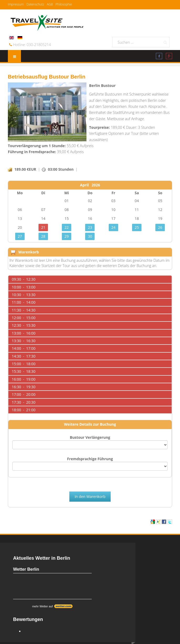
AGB (50, 4)
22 (67, 227)
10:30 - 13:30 (24, 295)
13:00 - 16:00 (24, 333)
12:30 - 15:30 (24, 325)
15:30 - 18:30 (24, 371)
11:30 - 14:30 (24, 310)
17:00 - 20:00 (24, 394)
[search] (141, 42)
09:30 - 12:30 (24, 279)
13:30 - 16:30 (24, 341)
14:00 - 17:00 (24, 348)
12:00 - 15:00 (24, 318)
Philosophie (64, 4)
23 (90, 227)
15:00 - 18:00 (24, 364)
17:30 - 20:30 (24, 402)
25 (137, 227)
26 (160, 227)
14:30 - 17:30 (24, 356)
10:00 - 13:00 (24, 287)
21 (43, 227)
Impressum (16, 4)
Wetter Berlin (26, 569)
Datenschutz (35, 4)
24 (113, 227)
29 (67, 236)
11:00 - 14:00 (24, 302)
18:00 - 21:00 (24, 410)
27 (20, 236)
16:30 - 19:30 (24, 387)
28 (43, 236)
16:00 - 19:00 (24, 379)
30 (90, 236)
